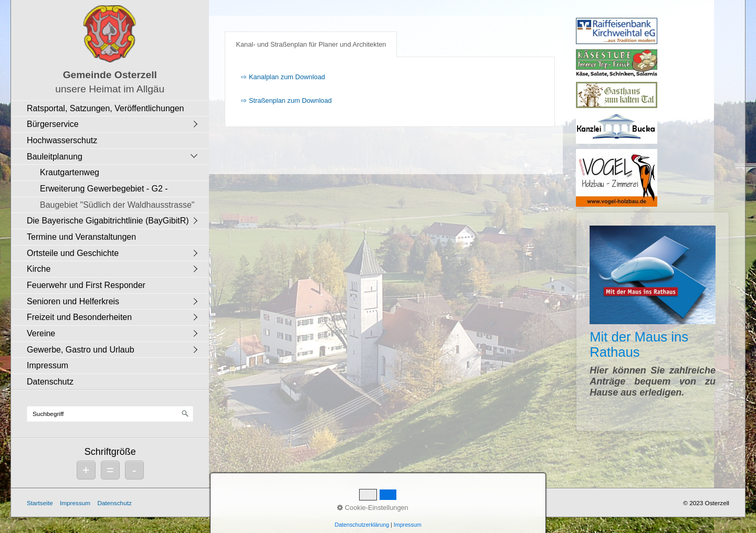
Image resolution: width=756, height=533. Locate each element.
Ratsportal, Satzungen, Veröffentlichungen (105, 108)
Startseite (40, 503)
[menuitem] (113, 108)
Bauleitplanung (55, 157)
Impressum (48, 365)
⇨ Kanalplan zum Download (283, 77)
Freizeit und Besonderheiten (79, 317)
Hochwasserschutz (62, 140)
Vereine (41, 333)
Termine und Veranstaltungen (81, 237)
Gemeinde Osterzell (110, 75)
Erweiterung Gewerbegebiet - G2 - (104, 189)
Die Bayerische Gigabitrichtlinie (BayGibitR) (108, 221)
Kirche (39, 269)
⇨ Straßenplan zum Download (286, 100)
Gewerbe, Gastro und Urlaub (81, 350)
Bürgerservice (53, 124)
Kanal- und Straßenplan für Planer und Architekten (311, 44)
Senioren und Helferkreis (73, 301)
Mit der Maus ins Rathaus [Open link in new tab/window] (653, 322)
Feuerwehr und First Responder (86, 285)
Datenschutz (50, 382)
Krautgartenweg (70, 172)
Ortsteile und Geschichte (73, 253)
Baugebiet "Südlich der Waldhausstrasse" (117, 205)
